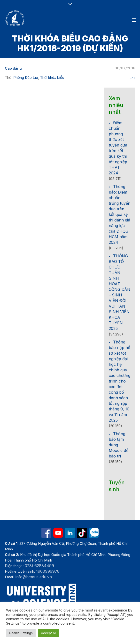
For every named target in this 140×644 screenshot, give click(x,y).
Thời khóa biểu (52, 77)
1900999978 (48, 571)
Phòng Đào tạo (26, 77)
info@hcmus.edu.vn (34, 577)
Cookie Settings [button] (21, 633)
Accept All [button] (49, 633)
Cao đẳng (13, 68)
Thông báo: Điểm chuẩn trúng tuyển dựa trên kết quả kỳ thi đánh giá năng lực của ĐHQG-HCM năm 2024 (120, 214)
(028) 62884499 (39, 566)
